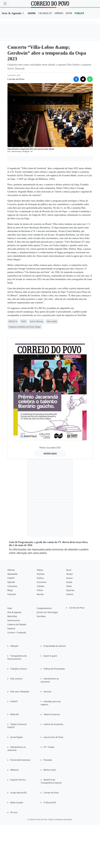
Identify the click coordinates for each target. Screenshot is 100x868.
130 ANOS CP (45, 13)
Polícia (40, 590)
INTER (69, 13)
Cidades (41, 586)
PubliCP (11, 578)
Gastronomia (14, 620)
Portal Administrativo (20, 760)
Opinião (11, 582)
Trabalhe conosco (19, 669)
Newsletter (13, 574)
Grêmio (70, 594)
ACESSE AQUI (50, 454)
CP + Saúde (49, 747)
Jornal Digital (16, 737)
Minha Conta (50, 770)
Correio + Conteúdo (17, 633)
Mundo (40, 594)
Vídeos (40, 570)
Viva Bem (41, 616)
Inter (10, 608)
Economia (41, 582)
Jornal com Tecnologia (47, 612)
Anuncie (47, 692)
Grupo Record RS (18, 793)
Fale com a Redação (20, 692)
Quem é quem (50, 656)
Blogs (10, 590)
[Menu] (5, 4)
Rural (69, 570)
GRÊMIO (59, 13)
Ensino (69, 578)
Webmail (15, 770)
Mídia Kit (15, 714)
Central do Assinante (53, 724)
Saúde (69, 582)
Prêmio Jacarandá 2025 (50, 448)
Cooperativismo (44, 608)
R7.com (14, 812)
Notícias (41, 574)
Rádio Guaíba (17, 803)
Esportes (70, 590)
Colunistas (12, 586)
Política (40, 578)
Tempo (69, 574)
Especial (11, 628)
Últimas (11, 570)
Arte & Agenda (11, 13)
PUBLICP (79, 13)
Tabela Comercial (52, 714)
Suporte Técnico (18, 780)
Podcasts (12, 594)
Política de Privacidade (54, 669)
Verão (69, 586)
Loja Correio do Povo (53, 737)
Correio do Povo (77, 608)
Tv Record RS (50, 803)
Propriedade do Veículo (55, 646)
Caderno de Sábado (17, 624)
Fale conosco (17, 679)
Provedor (48, 760)
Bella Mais (12, 616)
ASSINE (32, 13)
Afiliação (14, 646)
